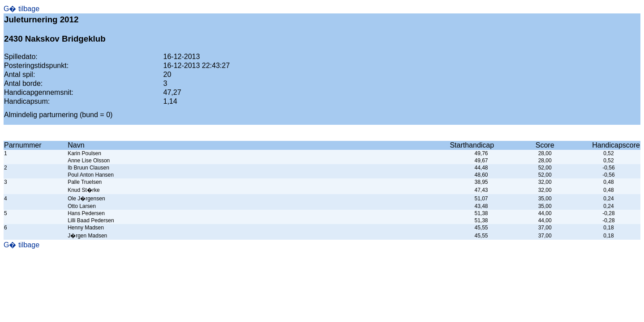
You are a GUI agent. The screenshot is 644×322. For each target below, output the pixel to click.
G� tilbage (21, 9)
